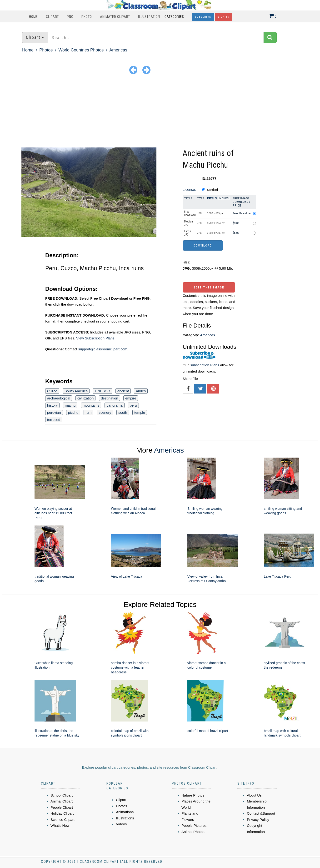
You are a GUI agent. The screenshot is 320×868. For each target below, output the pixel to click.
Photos (46, 50)
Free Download (190, 213)
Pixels (212, 198)
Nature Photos (193, 795)
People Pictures (194, 825)
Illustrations (125, 818)
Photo (87, 17)
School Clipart (62, 795)
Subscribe (203, 17)
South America (76, 391)
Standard (212, 190)
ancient (123, 391)
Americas (118, 50)
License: (189, 189)
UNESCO (102, 391)
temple (140, 412)
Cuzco (52, 391)
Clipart (52, 17)
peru (133, 405)
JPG (199, 213)
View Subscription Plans (95, 338)
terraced (54, 420)
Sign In (224, 17)
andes (141, 391)
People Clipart (62, 807)
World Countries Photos (81, 50)
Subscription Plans (204, 365)
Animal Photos (193, 832)
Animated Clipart (115, 17)
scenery (105, 412)
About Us (254, 795)
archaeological (59, 398)
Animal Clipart (62, 801)
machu (70, 405)
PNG (70, 17)
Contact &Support (261, 813)
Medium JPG (189, 223)
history (52, 405)
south (123, 412)
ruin (88, 412)
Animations (125, 812)
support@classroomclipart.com (103, 349)
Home (33, 17)
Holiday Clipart (62, 813)
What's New (60, 825)
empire (131, 398)
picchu (73, 412)
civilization (85, 398)
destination (109, 398)
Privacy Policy (258, 820)
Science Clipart (62, 820)
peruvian (54, 412)
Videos (121, 824)
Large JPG (187, 233)
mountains (91, 405)
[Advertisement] (160, 112)
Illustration (149, 17)
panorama (115, 405)
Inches (224, 198)
